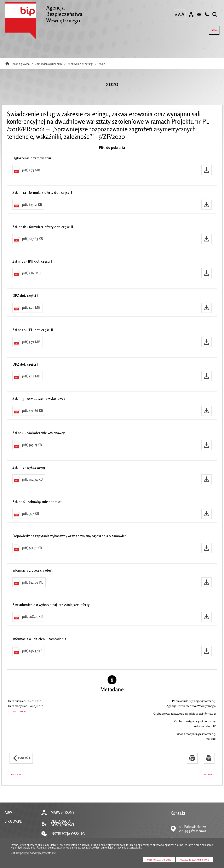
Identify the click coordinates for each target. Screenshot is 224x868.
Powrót (20, 756)
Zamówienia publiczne (49, 64)
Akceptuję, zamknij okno (159, 860)
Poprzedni (14, 774)
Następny (206, 774)
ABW (213, 29)
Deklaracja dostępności (62, 823)
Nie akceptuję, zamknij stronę (194, 860)
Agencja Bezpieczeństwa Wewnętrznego (44, 13)
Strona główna (21, 64)
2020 (102, 64)
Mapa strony (63, 813)
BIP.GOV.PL (13, 821)
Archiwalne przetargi (81, 64)
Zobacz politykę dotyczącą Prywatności (33, 853)
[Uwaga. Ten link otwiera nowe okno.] (192, 758)
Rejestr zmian (19, 711)
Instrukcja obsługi (68, 834)
